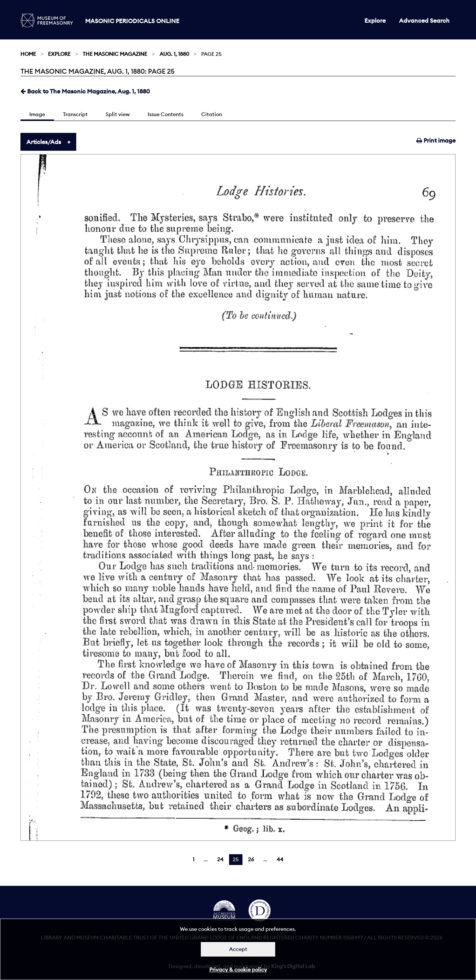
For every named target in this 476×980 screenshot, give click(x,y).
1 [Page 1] (194, 859)
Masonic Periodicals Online (132, 21)
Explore (375, 20)
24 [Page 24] (220, 859)
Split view (118, 114)
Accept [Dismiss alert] (238, 949)
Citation (212, 114)
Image (37, 114)
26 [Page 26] (251, 859)
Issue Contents (165, 114)
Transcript (75, 114)
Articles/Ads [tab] (44, 142)
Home (28, 54)
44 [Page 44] (280, 859)
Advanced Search (424, 20)
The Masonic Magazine (115, 54)
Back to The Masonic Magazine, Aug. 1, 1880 (85, 91)
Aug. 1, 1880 (174, 54)
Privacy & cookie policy (238, 970)
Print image (436, 140)
